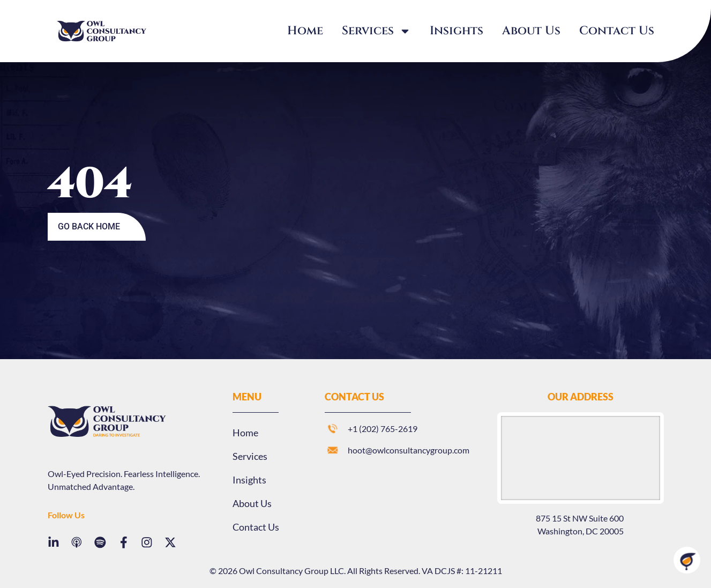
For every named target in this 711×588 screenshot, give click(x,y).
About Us (531, 31)
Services (376, 31)
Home (305, 31)
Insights (456, 31)
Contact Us (617, 31)
